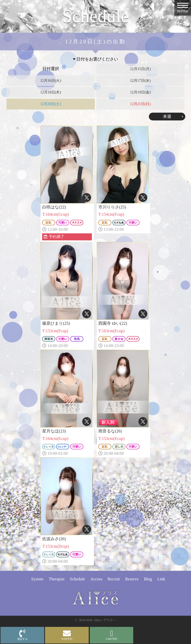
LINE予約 (112, 635)
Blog (148, 579)
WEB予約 (67, 635)
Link (161, 579)
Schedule (77, 579)
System (37, 579)
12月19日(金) (140, 92)
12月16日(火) (51, 81)
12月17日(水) (140, 81)
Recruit (114, 579)
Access (96, 579)
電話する (22, 635)
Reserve (132, 579)
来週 (167, 116)
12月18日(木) (51, 92)
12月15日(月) (140, 69)
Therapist (56, 579)
